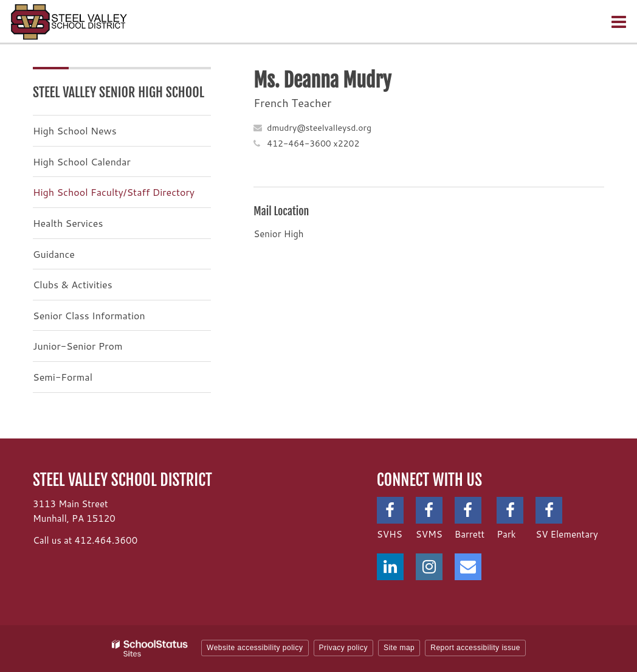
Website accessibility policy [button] (255, 648)
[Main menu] (619, 21)
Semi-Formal (63, 377)
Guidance (54, 254)
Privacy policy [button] (343, 648)
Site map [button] (399, 648)
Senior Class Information (89, 315)
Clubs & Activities (73, 284)
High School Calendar (82, 161)
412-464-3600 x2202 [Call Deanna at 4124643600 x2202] (313, 144)
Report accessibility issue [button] (475, 648)
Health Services (68, 223)
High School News (75, 130)
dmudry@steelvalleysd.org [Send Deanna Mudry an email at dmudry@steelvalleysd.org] (319, 128)
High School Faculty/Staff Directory (114, 192)
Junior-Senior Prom (77, 346)
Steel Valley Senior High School (119, 92)
